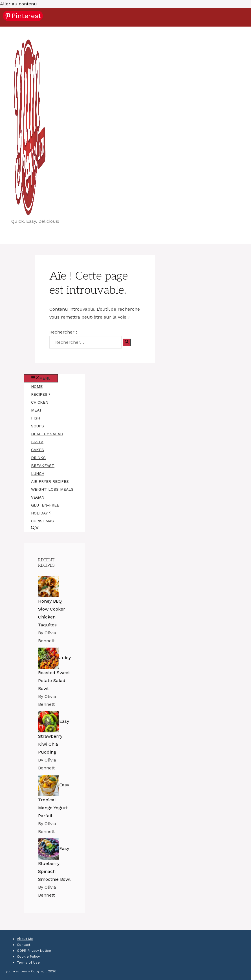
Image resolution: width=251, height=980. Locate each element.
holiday (45, 513)
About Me (25, 939)
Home (37, 386)
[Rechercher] (127, 342)
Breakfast (43, 466)
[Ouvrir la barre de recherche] (35, 528)
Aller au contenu (18, 4)
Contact (24, 945)
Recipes (45, 394)
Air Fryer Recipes (50, 481)
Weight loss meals (52, 489)
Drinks (38, 458)
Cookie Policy (28, 957)
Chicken (40, 402)
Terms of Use (28, 962)
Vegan (38, 497)
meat (37, 410)
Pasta (37, 442)
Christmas (42, 521)
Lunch (38, 473)
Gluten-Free (45, 505)
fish (36, 418)
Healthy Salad (47, 434)
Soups (38, 426)
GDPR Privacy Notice (34, 951)
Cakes (38, 450)
